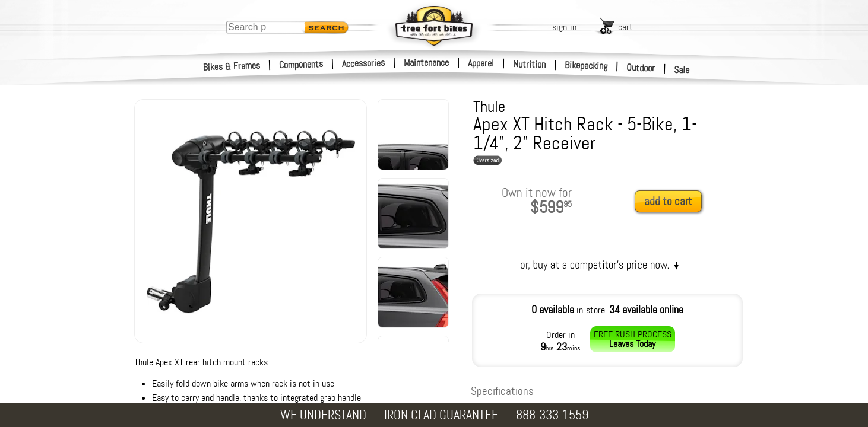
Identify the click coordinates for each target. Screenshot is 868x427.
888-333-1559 (552, 415)
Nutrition (529, 64)
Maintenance (426, 63)
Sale (682, 70)
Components (301, 64)
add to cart (668, 201)
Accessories (363, 63)
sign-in (564, 27)
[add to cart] (671, 202)
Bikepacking (586, 66)
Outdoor (641, 68)
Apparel (481, 63)
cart (625, 27)
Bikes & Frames (232, 66)
